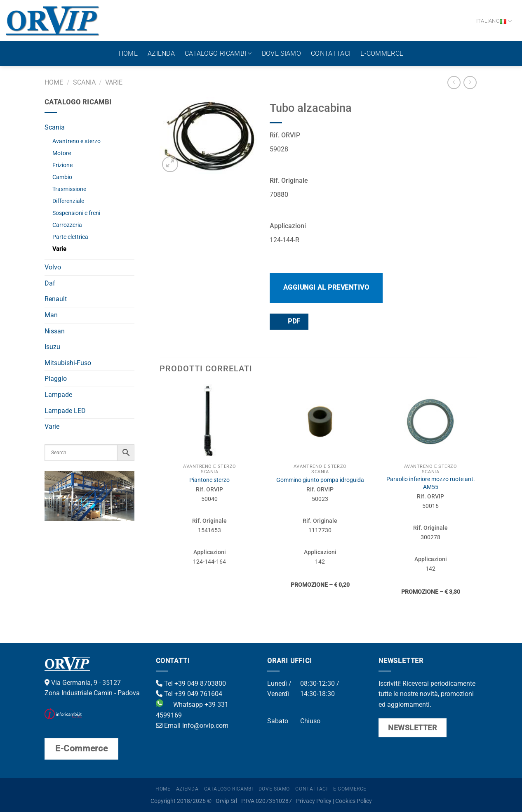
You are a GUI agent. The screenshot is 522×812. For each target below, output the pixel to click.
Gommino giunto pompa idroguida (320, 480)
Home (128, 53)
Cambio (62, 177)
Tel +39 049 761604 (189, 694)
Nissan (55, 331)
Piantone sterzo (209, 480)
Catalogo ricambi (218, 54)
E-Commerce (382, 53)
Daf (50, 283)
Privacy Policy (314, 801)
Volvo (53, 267)
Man (51, 315)
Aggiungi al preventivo (326, 287)
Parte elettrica (70, 237)
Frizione (62, 165)
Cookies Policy (354, 801)
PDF (289, 321)
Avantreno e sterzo (76, 141)
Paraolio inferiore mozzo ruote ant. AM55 (431, 483)
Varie (114, 82)
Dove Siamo (281, 53)
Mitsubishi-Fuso (68, 363)
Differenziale (68, 201)
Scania (84, 82)
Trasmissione (69, 189)
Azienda (161, 53)
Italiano (494, 21)
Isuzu (52, 347)
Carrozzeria (67, 225)
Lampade (58, 395)
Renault (56, 299)
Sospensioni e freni (76, 213)
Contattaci (331, 53)
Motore (62, 153)
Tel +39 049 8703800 (191, 683)
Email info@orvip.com (192, 726)
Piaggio (56, 379)
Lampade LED (65, 411)
